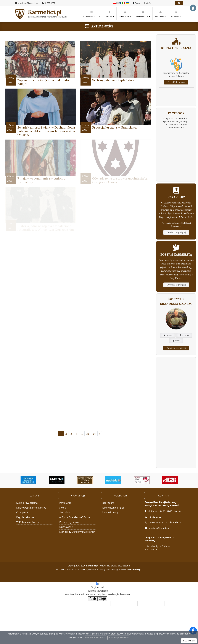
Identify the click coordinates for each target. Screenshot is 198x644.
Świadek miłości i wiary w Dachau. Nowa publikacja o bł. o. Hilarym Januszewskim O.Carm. (46, 134)
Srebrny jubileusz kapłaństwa (113, 81)
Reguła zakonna (25, 517)
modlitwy (184, 357)
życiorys (168, 357)
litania (176, 363)
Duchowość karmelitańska (31, 507)
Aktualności (91, 14)
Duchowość (66, 527)
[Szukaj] (179, 3)
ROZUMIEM (189, 641)
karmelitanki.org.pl (113, 507)
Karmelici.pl (41, 14)
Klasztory (161, 14)
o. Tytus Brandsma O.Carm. (75, 517)
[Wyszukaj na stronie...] (159, 3)
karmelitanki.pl (111, 512)
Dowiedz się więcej (176, 252)
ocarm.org (108, 503)
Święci (63, 507)
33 (88, 444)
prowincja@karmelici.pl (28, 3)
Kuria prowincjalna (27, 503)
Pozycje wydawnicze (71, 522)
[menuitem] (92, 14)
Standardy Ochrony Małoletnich (77, 532)
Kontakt (176, 14)
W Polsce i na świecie (28, 522)
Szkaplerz (65, 512)
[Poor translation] (102, 599)
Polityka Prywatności (95, 638)
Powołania (125, 14)
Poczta (136, 3)
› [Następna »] (100, 444)
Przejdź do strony (176, 82)
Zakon (108, 14)
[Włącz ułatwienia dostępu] (193, 5)
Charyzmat (23, 512)
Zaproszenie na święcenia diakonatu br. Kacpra (45, 83)
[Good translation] (92, 599)
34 (94, 444)
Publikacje (142, 14)
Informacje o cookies (118, 638)
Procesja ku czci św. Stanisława (114, 130)
